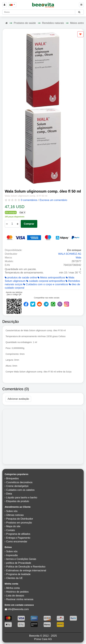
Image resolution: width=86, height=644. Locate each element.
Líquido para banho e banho (22, 498)
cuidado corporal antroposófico (46, 281)
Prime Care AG (43, 639)
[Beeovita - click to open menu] (81, 5)
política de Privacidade (19, 563)
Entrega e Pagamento (18, 538)
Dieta (9, 494)
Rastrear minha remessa (20, 599)
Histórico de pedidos (17, 592)
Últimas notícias (15, 515)
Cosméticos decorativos (19, 482)
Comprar (29, 224)
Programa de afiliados (18, 534)
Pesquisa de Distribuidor (20, 519)
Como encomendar (17, 542)
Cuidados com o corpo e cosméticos (46, 284)
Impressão (12, 555)
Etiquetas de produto (18, 501)
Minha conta (13, 588)
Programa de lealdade (18, 574)
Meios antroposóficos (51, 278)
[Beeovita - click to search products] (79, 12)
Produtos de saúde (25, 23)
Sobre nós (12, 511)
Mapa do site (13, 526)
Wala (78, 258)
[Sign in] (4, 5)
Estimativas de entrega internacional (26, 570)
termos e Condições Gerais (21, 559)
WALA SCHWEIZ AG (70, 254)
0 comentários (29, 200)
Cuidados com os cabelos (20, 490)
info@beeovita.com (18, 609)
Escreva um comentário (53, 200)
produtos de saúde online (21, 278)
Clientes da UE (14, 578)
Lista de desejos (15, 596)
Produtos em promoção (19, 523)
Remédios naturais (53, 23)
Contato (11, 530)
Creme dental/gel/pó (17, 486)
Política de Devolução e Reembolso (26, 567)
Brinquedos (12, 478)
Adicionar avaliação (18, 399)
